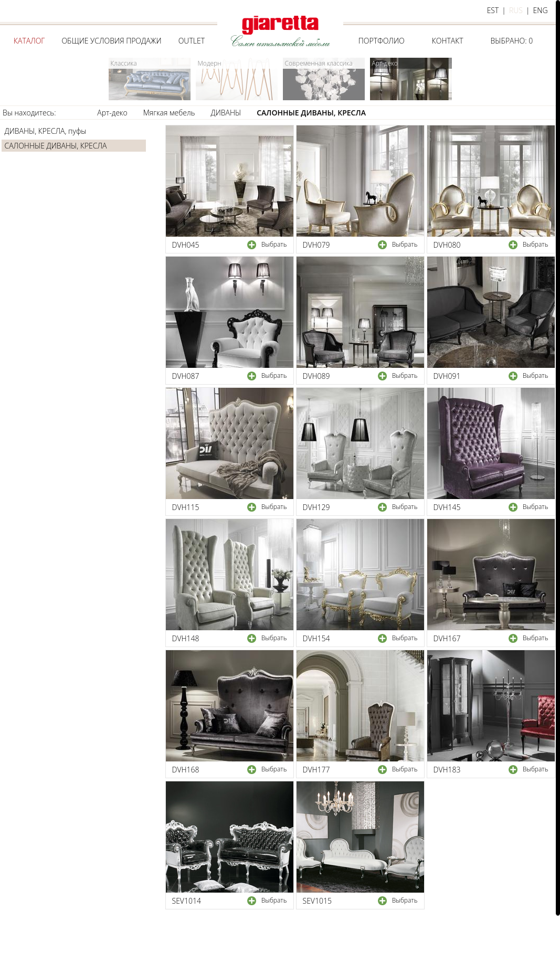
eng (541, 10)
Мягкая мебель (169, 113)
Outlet (192, 41)
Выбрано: (512, 41)
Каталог (29, 41)
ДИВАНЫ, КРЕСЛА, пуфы (46, 131)
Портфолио (382, 41)
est (493, 10)
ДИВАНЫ (226, 113)
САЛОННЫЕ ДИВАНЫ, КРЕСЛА (311, 113)
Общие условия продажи (111, 41)
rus (516, 10)
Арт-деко (112, 113)
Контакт (448, 41)
